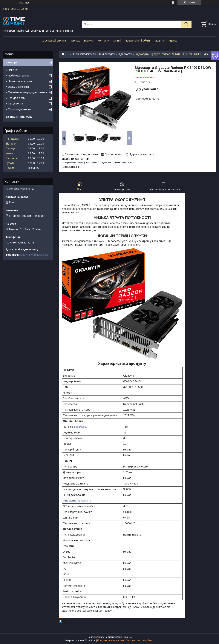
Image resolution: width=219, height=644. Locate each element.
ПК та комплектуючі (84, 54)
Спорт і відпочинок (19, 109)
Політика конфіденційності (140, 640)
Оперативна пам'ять (77, 501)
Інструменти (15, 104)
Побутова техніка (19, 76)
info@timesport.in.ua (22, 189)
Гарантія (159, 40)
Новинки (13, 70)
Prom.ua (127, 637)
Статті (117, 40)
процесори (81, 427)
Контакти (103, 40)
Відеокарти (125, 54)
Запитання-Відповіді (19, 117)
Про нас (75, 40)
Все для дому (16, 98)
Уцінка (173, 40)
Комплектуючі (107, 54)
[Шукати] (186, 24)
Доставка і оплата (54, 40)
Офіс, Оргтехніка (18, 87)
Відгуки (89, 40)
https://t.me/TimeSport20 (34, 255)
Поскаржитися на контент (111, 640)
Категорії (11, 62)
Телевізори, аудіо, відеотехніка (27, 92)
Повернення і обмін (137, 40)
